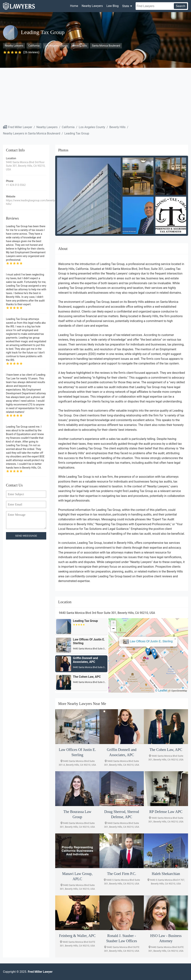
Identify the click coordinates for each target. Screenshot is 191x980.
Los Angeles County (56, 46)
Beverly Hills (80, 46)
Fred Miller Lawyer (20, 127)
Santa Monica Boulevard (106, 46)
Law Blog (112, 6)
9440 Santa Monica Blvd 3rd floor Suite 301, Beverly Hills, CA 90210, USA (26, 166)
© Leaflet (161, 690)
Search (180, 6)
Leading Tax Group (77, 133)
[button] (148, 652)
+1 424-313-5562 (16, 185)
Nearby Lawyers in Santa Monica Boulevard (32, 133)
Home (74, 6)
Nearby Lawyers (92, 6)
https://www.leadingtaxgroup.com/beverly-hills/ (26, 202)
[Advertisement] (95, 96)
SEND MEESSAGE (26, 536)
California (34, 46)
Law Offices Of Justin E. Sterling (151, 641)
